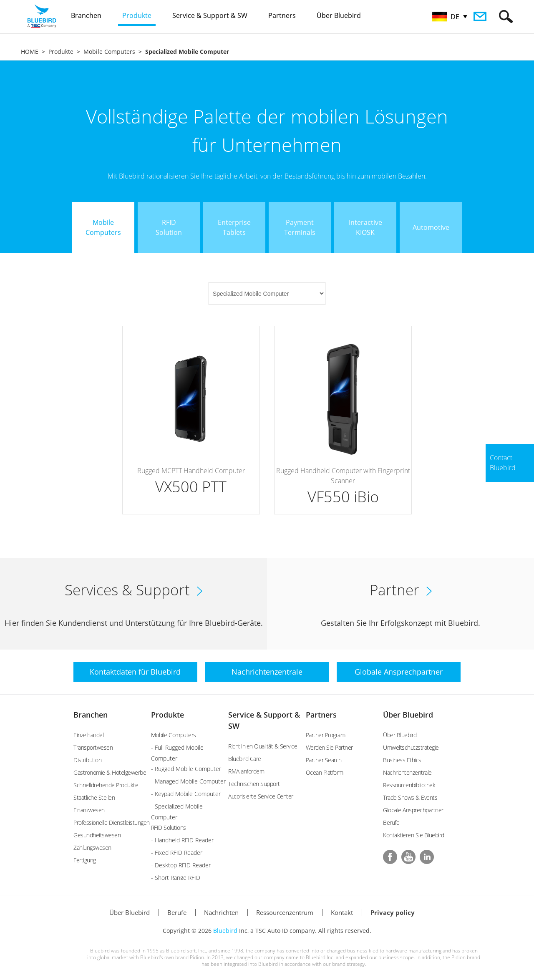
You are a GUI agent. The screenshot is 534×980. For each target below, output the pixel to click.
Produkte (61, 52)
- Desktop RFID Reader (181, 865)
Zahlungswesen (92, 848)
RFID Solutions (169, 828)
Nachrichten (221, 912)
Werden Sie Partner (329, 747)
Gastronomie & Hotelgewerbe (110, 772)
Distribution (87, 760)
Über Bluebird (408, 715)
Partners (321, 715)
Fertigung (85, 860)
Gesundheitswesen (97, 835)
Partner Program (326, 735)
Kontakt (342, 912)
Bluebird (225, 931)
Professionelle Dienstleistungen (112, 823)
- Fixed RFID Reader (177, 853)
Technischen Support (254, 784)
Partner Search (324, 760)
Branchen (91, 715)
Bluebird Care (245, 759)
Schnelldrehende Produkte (106, 785)
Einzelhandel (88, 735)
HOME (30, 52)
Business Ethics (402, 760)
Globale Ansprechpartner (413, 810)
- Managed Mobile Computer (188, 781)
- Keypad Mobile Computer (186, 794)
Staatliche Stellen (94, 797)
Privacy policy (393, 912)
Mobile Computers (109, 52)
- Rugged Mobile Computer (186, 769)
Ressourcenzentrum (285, 912)
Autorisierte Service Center (261, 796)
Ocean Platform (325, 772)
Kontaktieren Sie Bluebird (414, 835)
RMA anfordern (246, 771)
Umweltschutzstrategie (411, 747)
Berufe (391, 823)
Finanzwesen (89, 810)
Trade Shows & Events (410, 797)
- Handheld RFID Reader (182, 840)
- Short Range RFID (176, 878)
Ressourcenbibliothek (409, 785)
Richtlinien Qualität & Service (263, 746)
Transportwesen (93, 747)
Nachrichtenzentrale (407, 772)
